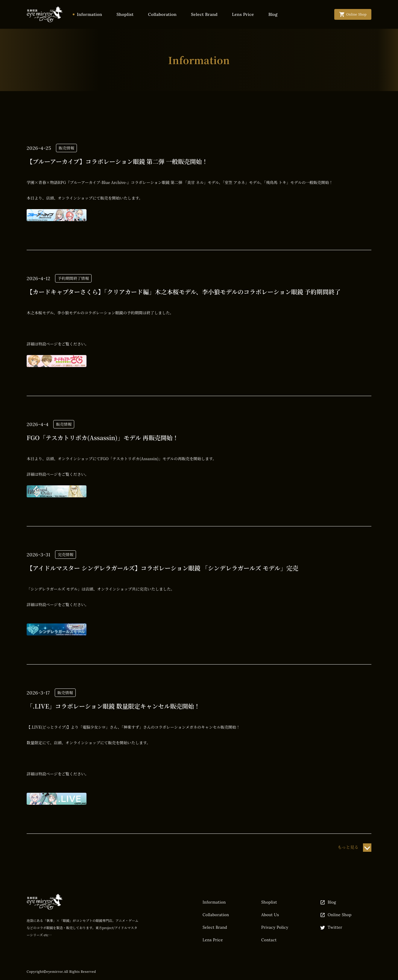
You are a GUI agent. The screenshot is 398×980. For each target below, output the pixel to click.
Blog (273, 14)
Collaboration (162, 14)
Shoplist (125, 14)
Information (89, 14)
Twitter (331, 928)
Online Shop (336, 915)
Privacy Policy (275, 927)
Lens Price (243, 14)
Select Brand (204, 14)
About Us (270, 915)
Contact (269, 940)
